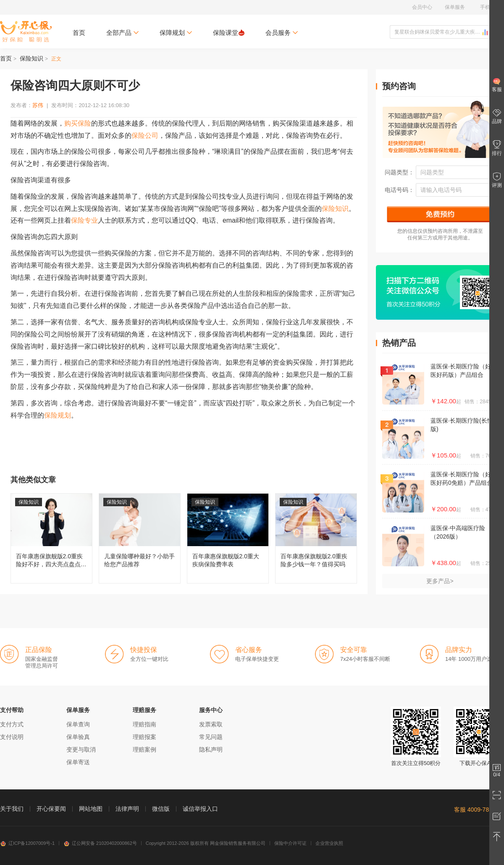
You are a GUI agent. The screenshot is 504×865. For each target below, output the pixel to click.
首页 (79, 33)
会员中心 (422, 7)
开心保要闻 (51, 809)
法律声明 (127, 809)
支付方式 (12, 724)
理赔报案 (144, 737)
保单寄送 (78, 762)
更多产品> (440, 581)
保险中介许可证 (290, 843)
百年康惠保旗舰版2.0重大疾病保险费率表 (228, 538)
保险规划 (58, 415)
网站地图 (91, 809)
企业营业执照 (329, 843)
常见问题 (211, 737)
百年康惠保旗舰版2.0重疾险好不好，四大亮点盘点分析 (51, 538)
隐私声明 (211, 749)
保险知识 (31, 58)
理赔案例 (144, 749)
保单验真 (78, 737)
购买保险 (78, 123)
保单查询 (78, 724)
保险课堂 (229, 33)
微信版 (161, 809)
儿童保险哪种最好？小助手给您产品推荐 (140, 538)
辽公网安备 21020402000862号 (100, 843)
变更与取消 (81, 749)
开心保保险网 (26, 32)
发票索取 (211, 724)
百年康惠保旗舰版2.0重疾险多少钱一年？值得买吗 (316, 538)
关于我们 (12, 809)
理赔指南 (144, 724)
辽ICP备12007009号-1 (27, 843)
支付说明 (12, 737)
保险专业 (84, 220)
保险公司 (145, 135)
